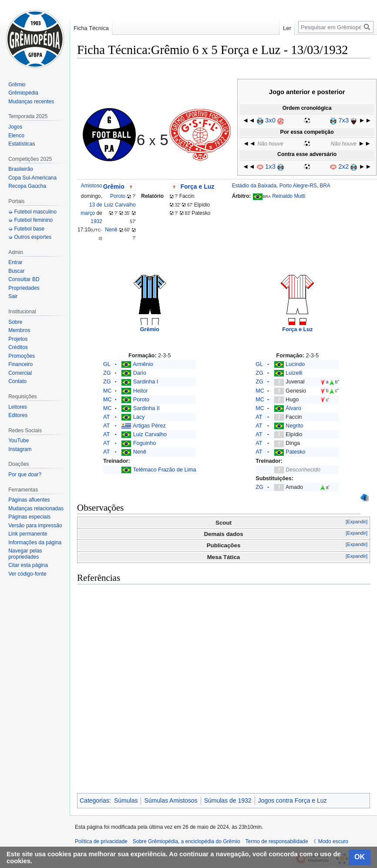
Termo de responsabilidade (277, 841)
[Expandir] (357, 522)
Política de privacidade (101, 841)
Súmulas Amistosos (171, 800)
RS (313, 186)
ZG (107, 373)
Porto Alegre (294, 186)
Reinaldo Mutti (289, 196)
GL (107, 364)
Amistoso (92, 186)
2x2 (343, 166)
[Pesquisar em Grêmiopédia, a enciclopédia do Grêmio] (336, 27)
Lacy (139, 417)
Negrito (295, 426)
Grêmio (114, 186)
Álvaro (293, 408)
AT (106, 417)
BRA (325, 186)
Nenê (111, 230)
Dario (140, 373)
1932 (96, 221)
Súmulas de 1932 (228, 800)
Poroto (118, 196)
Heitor (141, 391)
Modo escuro (333, 841)
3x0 (270, 120)
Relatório (152, 196)
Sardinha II (146, 408)
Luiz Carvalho (120, 205)
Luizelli (294, 373)
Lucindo (295, 364)
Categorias (94, 800)
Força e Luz (198, 186)
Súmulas (126, 800)
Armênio (143, 364)
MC (108, 391)
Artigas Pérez (149, 426)
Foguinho (145, 443)
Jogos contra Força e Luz (293, 800)
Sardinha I (146, 382)
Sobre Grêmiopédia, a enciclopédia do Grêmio (187, 841)
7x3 (343, 120)
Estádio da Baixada (254, 186)
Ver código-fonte (27, 574)
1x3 (270, 166)
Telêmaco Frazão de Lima (165, 470)
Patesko (296, 452)
